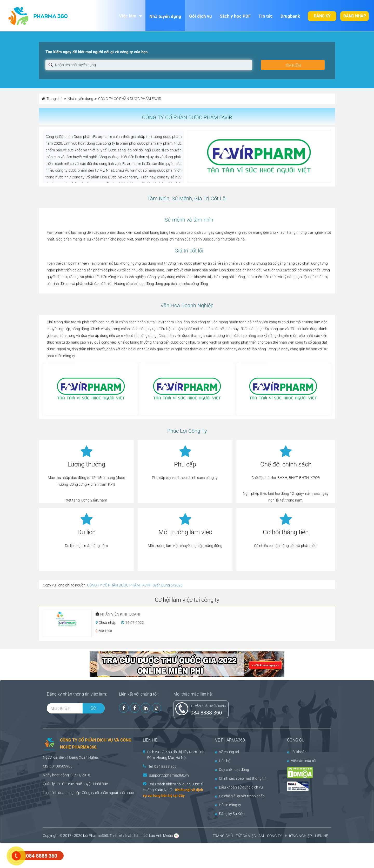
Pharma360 (98, 836)
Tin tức (266, 16)
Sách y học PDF (235, 16)
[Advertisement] (95, 855)
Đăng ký (322, 16)
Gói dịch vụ (201, 16)
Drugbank (290, 16)
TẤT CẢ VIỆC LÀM (250, 836)
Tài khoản (297, 752)
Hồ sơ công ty (228, 805)
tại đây (179, 796)
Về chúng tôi (227, 752)
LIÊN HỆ (322, 836)
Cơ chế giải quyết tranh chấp (240, 796)
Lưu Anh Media (161, 836)
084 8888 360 (206, 713)
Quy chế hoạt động (232, 770)
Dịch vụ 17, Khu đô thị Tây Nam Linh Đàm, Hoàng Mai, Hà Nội (176, 755)
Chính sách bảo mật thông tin (241, 778)
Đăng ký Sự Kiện (230, 814)
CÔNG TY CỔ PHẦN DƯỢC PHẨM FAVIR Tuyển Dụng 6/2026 (135, 585)
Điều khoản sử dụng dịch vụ (239, 787)
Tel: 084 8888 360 (162, 766)
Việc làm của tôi (302, 761)
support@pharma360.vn (169, 775)
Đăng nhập (355, 16)
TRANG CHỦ (223, 836)
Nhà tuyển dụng (165, 16)
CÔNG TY (274, 836)
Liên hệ (223, 761)
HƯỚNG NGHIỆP (298, 836)
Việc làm (128, 16)
